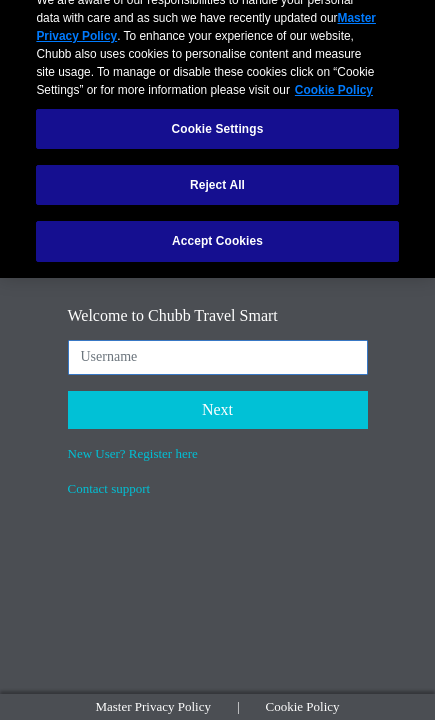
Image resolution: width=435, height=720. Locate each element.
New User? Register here (133, 453)
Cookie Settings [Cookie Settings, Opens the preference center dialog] (218, 122)
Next (217, 409)
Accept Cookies (217, 234)
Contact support (109, 488)
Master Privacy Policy (153, 706)
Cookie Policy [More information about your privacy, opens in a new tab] (334, 83)
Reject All (217, 178)
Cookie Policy (303, 706)
